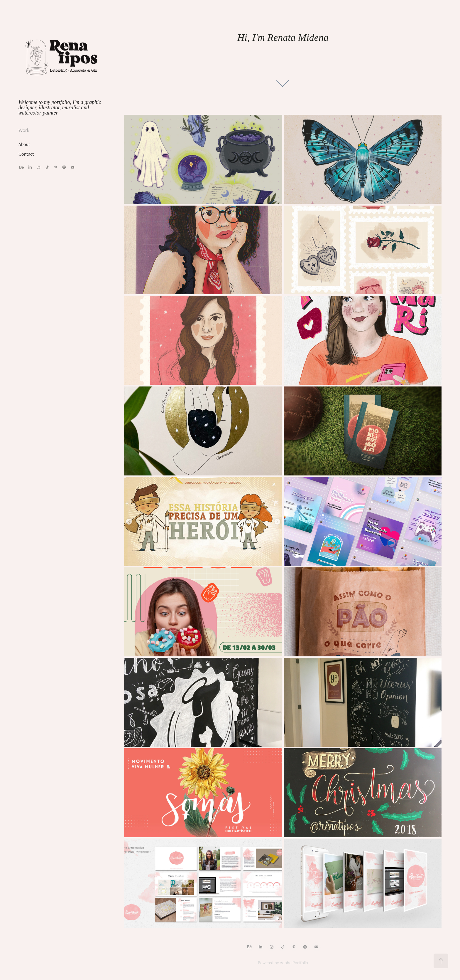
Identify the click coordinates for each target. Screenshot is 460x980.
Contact (26, 154)
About (24, 144)
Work (24, 130)
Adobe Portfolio (294, 963)
